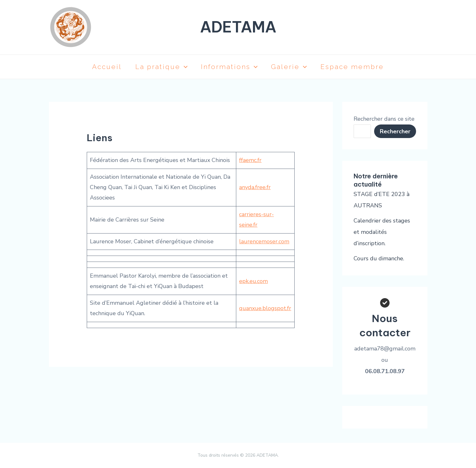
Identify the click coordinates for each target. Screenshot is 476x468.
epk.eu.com (253, 281)
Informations (229, 67)
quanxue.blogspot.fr (265, 308)
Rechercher (395, 131)
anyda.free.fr (255, 187)
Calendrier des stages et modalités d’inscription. (382, 232)
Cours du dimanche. (379, 258)
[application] (182, 67)
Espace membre (355, 67)
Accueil (104, 67)
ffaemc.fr (250, 160)
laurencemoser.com (264, 241)
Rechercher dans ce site (384, 119)
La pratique (160, 67)
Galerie (291, 67)
